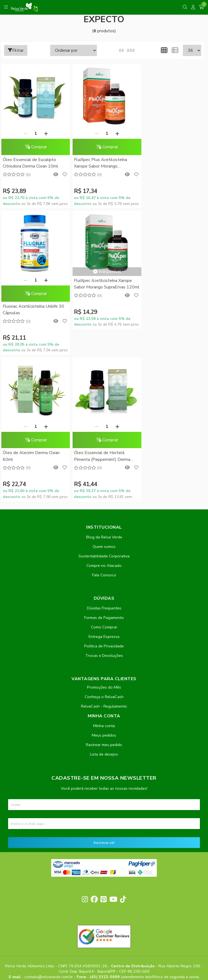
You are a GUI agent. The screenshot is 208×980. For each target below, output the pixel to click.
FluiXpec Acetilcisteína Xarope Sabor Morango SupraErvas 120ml (32, 284)
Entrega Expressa (104, 490)
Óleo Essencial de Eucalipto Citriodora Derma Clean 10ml (30, 163)
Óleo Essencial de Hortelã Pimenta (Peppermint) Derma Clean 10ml (168, 310)
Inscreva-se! (104, 696)
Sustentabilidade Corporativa (104, 409)
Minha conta (104, 579)
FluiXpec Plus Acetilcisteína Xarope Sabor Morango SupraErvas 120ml (98, 163)
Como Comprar (104, 480)
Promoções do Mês (104, 541)
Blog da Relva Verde (104, 390)
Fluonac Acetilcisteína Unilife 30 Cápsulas (170, 163)
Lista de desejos (104, 608)
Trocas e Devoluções (104, 509)
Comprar (34, 147)
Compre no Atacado (104, 419)
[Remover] (24, 133)
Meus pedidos (104, 589)
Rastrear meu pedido (104, 598)
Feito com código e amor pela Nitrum (104, 937)
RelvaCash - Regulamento (104, 560)
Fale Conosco (104, 428)
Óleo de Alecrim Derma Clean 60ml (100, 310)
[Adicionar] (44, 133)
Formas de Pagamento (104, 471)
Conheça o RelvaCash (104, 550)
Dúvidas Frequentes (104, 461)
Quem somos (104, 400)
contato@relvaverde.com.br (49, 830)
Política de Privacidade (104, 499)
